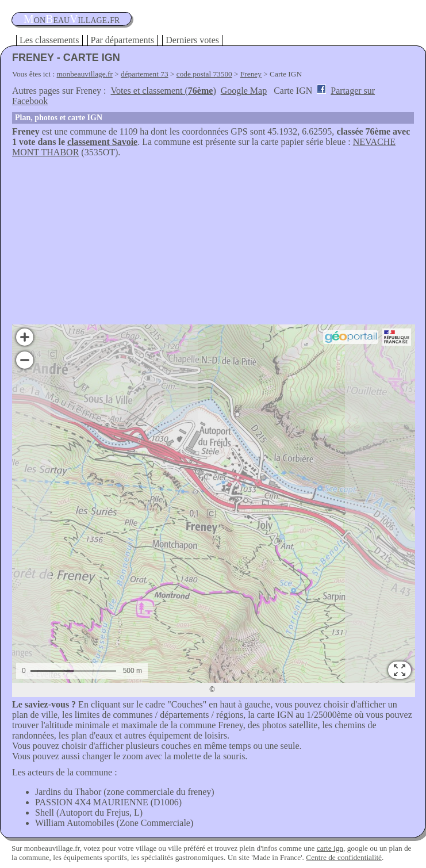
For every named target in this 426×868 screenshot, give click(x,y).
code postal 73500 (204, 74)
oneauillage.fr (72, 19)
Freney (251, 74)
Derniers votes (192, 40)
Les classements (49, 40)
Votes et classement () (164, 91)
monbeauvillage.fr (85, 74)
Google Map (244, 91)
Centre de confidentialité (344, 857)
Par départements (123, 40)
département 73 (145, 74)
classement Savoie (102, 142)
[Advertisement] (213, 244)
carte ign (330, 848)
